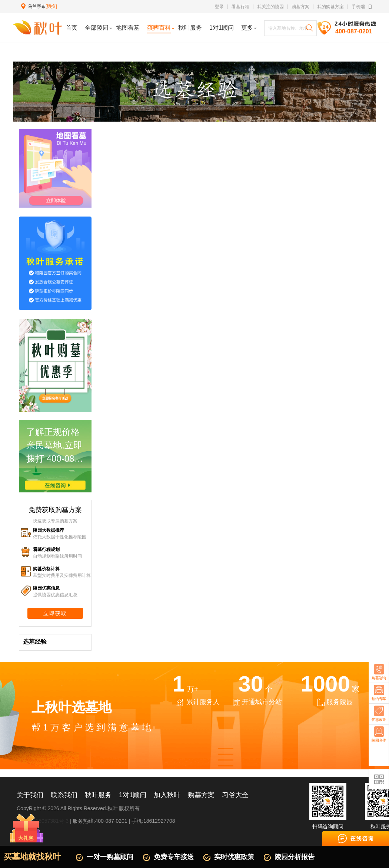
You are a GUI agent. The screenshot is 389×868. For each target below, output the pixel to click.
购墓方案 (300, 7)
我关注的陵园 (270, 7)
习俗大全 (235, 795)
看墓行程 (240, 7)
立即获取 (55, 613)
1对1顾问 (133, 795)
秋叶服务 (98, 795)
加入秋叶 (167, 795)
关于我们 (30, 795)
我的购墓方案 (330, 7)
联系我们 (64, 795)
